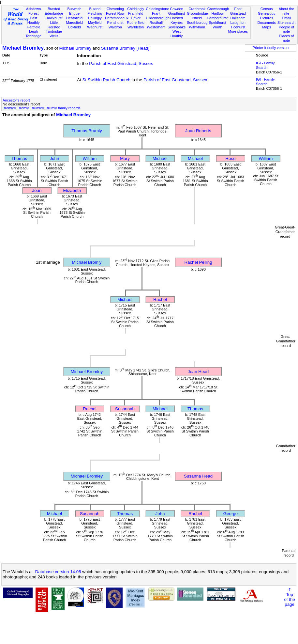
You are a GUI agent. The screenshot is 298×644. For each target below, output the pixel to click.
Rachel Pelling (198, 262)
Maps (267, 27)
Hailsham (238, 18)
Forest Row (115, 13)
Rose (230, 158)
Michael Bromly (87, 262)
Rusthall (156, 23)
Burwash (74, 9)
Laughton (238, 23)
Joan (37, 190)
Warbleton (136, 27)
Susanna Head (198, 476)
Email (287, 18)
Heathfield (74, 18)
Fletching (95, 13)
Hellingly (95, 18)
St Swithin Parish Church (106, 80)
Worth (217, 27)
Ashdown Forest (34, 11)
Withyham (197, 27)
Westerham (156, 27)
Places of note (287, 38)
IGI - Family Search (265, 65)
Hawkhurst (54, 18)
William (90, 158)
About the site (287, 11)
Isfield (197, 18)
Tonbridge (33, 36)
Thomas (19, 158)
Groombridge (197, 13)
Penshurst (115, 23)
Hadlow (217, 13)
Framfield (136, 13)
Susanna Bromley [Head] (125, 48)
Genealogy (267, 13)
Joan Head (198, 372)
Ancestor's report (16, 100)
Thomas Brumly (87, 131)
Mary (125, 158)
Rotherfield (136, 23)
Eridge (74, 13)
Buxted (95, 9)
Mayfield (95, 23)
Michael (160, 158)
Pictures (267, 18)
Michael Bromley (23, 48)
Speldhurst (217, 23)
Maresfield (74, 23)
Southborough (198, 23)
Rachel (160, 299)
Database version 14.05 (58, 572)
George (231, 514)
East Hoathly (34, 20)
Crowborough (218, 9)
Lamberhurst (217, 18)
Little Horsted (54, 25)
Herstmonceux (117, 18)
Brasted (54, 9)
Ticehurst (238, 27)
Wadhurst (95, 27)
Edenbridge (54, 13)
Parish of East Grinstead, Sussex (121, 63)
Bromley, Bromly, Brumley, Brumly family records (42, 108)
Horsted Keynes (177, 20)
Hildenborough (158, 18)
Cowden (177, 9)
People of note (286, 29)
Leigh (33, 31)
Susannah (125, 409)
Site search (287, 23)
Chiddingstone (158, 9)
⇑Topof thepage (289, 597)
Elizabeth (72, 190)
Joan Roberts (198, 131)
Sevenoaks (177, 27)
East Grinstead (238, 11)
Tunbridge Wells (54, 34)
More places (238, 31)
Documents (267, 23)
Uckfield (74, 27)
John (55, 158)
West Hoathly (177, 34)
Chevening (115, 9)
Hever (136, 18)
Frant (156, 13)
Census (267, 9)
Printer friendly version (271, 48)
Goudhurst (177, 13)
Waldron (115, 27)
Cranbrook (197, 9)
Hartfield (33, 27)
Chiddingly (136, 9)
